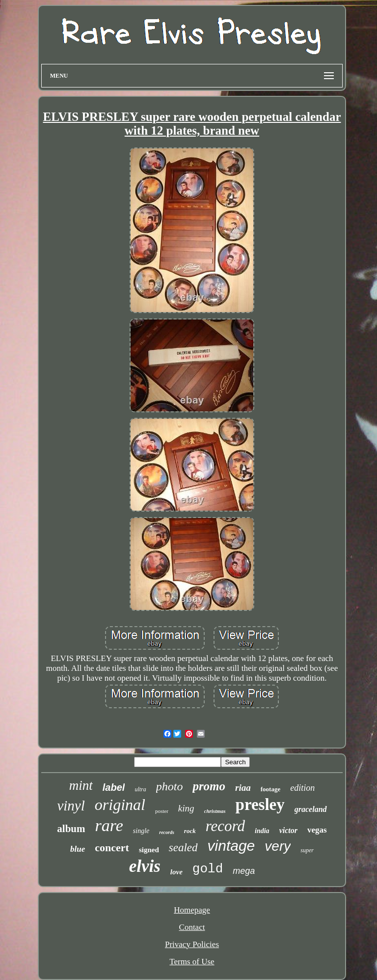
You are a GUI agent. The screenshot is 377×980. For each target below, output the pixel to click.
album (71, 829)
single (141, 831)
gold (208, 869)
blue (78, 849)
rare (109, 825)
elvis (145, 866)
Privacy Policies (192, 944)
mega (244, 871)
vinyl (71, 806)
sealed (183, 848)
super (307, 850)
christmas (215, 811)
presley (260, 805)
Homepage (192, 910)
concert (112, 848)
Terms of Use (192, 962)
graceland (311, 809)
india (262, 831)
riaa (243, 788)
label (114, 787)
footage (270, 789)
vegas (317, 830)
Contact (192, 927)
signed (149, 850)
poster (162, 811)
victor (288, 830)
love (176, 872)
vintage (231, 846)
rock (190, 831)
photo (170, 786)
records (167, 832)
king (186, 808)
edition (302, 788)
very (278, 846)
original (120, 805)
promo (209, 786)
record (225, 826)
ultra (140, 789)
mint (81, 785)
